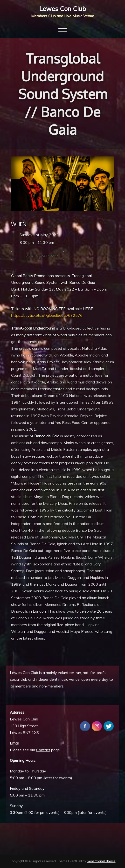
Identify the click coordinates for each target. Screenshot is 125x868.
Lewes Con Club (63, 9)
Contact (43, 750)
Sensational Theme (101, 861)
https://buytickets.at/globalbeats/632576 (47, 315)
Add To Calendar (38, 256)
